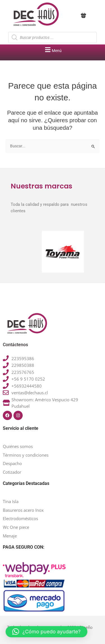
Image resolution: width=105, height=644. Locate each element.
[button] (53, 50)
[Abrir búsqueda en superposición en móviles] (53, 37)
